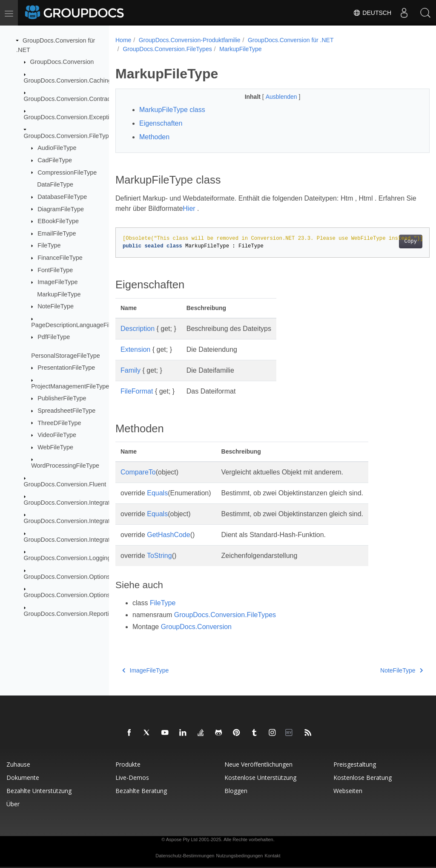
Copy (389, 241)
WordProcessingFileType (65, 466)
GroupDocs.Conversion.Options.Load (75, 595)
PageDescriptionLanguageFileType (79, 325)
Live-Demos (132, 777)
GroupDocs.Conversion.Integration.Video (80, 540)
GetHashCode (168, 535)
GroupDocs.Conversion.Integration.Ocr (77, 521)
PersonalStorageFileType (66, 356)
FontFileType (55, 270)
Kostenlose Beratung (363, 777)
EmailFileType (57, 233)
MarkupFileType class (172, 110)
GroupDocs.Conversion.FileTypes (70, 136)
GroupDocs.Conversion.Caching (68, 80)
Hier (201, 208)
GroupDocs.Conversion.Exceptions (72, 117)
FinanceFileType (60, 258)
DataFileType (55, 184)
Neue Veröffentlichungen (258, 764)
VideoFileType (57, 435)
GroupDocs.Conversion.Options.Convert (79, 577)
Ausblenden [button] (271, 97)
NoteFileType (56, 306)
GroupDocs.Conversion (62, 62)
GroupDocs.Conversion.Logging (67, 558)
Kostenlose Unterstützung (260, 777)
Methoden (154, 137)
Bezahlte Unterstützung (39, 791)
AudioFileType (57, 148)
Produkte (128, 764)
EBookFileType (58, 221)
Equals (157, 493)
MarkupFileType (59, 294)
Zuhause (18, 764)
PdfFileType (54, 337)
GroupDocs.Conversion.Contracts (70, 99)
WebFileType (55, 447)
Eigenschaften (161, 123)
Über (13, 804)
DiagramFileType (61, 209)
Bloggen (236, 791)
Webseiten (348, 791)
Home (123, 40)
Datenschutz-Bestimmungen (185, 856)
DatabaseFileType (62, 197)
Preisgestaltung (355, 764)
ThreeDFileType (59, 423)
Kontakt (272, 856)
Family (131, 370)
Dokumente (23, 777)
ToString (159, 556)
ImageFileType (57, 282)
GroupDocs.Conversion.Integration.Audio (80, 503)
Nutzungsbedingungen (239, 856)
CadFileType (55, 160)
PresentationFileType (66, 368)
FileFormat (137, 391)
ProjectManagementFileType (70, 386)
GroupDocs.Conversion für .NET (291, 40)
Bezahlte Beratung (141, 791)
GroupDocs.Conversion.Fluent (65, 484)
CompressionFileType (67, 172)
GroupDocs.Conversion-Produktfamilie (190, 40)
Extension (135, 349)
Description (138, 329)
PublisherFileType (62, 398)
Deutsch (372, 13)
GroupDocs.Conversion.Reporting (70, 613)
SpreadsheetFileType (66, 411)
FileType (49, 245)
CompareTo (138, 472)
